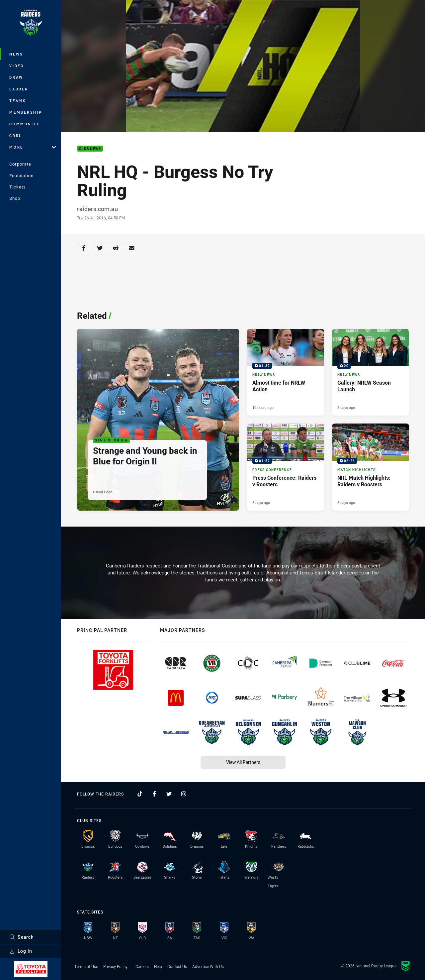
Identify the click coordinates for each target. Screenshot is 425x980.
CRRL (16, 135)
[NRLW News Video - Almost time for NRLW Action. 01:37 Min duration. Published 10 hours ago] (286, 372)
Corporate (20, 164)
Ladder (19, 89)
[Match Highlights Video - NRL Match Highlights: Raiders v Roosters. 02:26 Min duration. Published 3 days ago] (371, 467)
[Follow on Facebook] (154, 794)
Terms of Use (86, 966)
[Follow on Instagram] (184, 794)
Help (158, 966)
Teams (18, 101)
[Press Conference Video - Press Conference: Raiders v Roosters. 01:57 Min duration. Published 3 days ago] (286, 467)
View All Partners (243, 762)
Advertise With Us (208, 966)
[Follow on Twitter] (169, 794)
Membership (26, 112)
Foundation (21, 176)
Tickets (18, 187)
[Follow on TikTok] (140, 794)
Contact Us (177, 966)
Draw (16, 77)
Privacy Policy (115, 966)
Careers (142, 966)
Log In (21, 951)
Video (17, 66)
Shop (15, 198)
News (16, 54)
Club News (90, 149)
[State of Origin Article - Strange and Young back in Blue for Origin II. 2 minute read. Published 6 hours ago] (158, 420)
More (33, 147)
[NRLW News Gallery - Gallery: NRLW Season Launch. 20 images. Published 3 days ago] (371, 372)
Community (25, 124)
